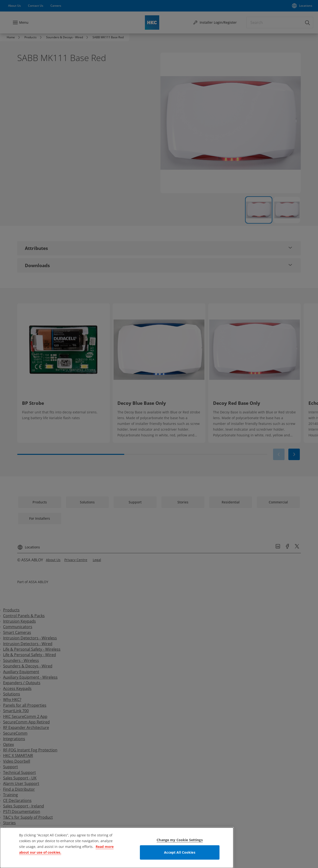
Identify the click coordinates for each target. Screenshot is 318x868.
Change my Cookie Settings (180, 840)
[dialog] (117, 848)
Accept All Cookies (180, 852)
